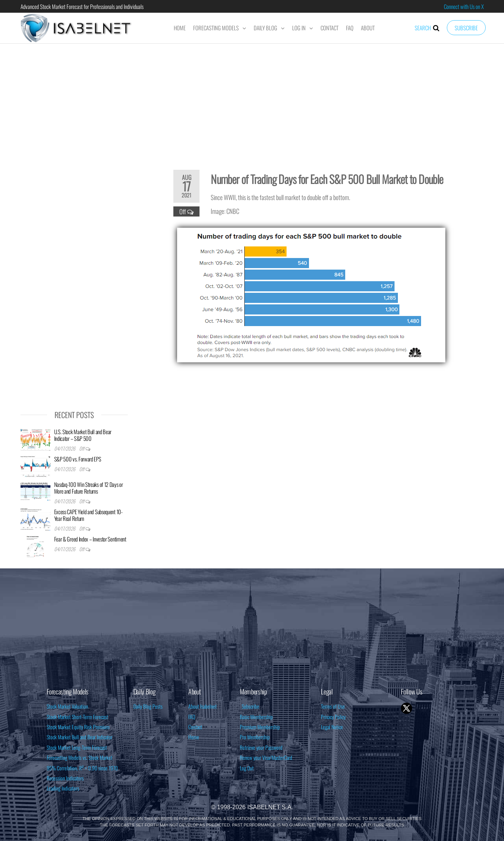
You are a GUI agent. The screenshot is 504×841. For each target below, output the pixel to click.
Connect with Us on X (464, 6)
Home (180, 28)
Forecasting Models (216, 28)
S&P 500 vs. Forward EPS (78, 459)
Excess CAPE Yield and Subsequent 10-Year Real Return (88, 515)
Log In (299, 28)
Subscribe (466, 28)
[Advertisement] (252, 102)
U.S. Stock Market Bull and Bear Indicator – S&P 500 (83, 435)
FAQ (350, 28)
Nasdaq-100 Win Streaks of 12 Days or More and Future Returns (89, 488)
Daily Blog (265, 28)
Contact (330, 28)
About (368, 28)
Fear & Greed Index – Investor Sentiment (90, 539)
